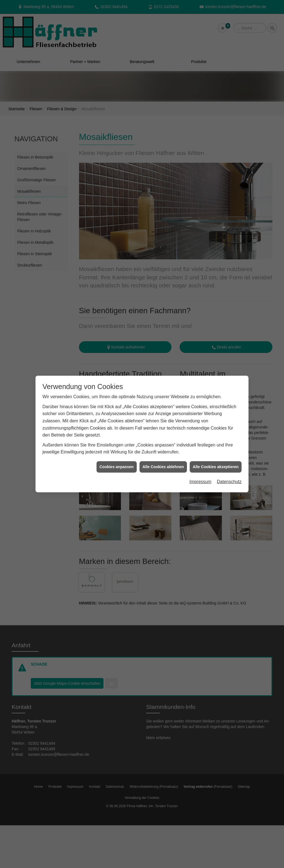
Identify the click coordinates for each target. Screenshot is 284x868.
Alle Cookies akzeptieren (216, 465)
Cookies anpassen (117, 465)
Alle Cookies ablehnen (163, 465)
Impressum (200, 481)
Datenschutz (229, 481)
